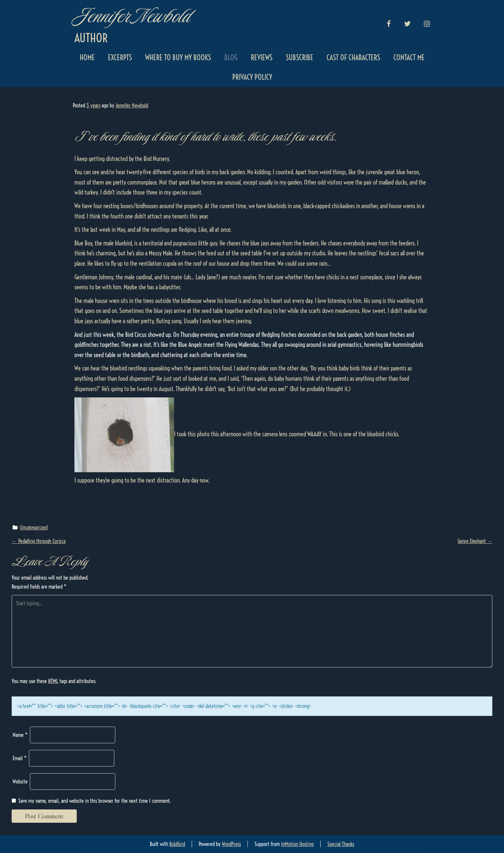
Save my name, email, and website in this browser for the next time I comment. (95, 801)
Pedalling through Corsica (39, 541)
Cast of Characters (353, 58)
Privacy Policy (252, 77)
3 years (93, 105)
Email (20, 758)
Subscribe (300, 58)
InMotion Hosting (297, 844)
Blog (231, 58)
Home (87, 58)
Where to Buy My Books (178, 58)
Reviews (262, 58)
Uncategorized (34, 527)
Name (20, 735)
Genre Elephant (475, 541)
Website (20, 782)
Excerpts (120, 58)
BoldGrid (177, 844)
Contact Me (409, 58)
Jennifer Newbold (132, 16)
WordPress (231, 844)
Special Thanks (341, 844)
